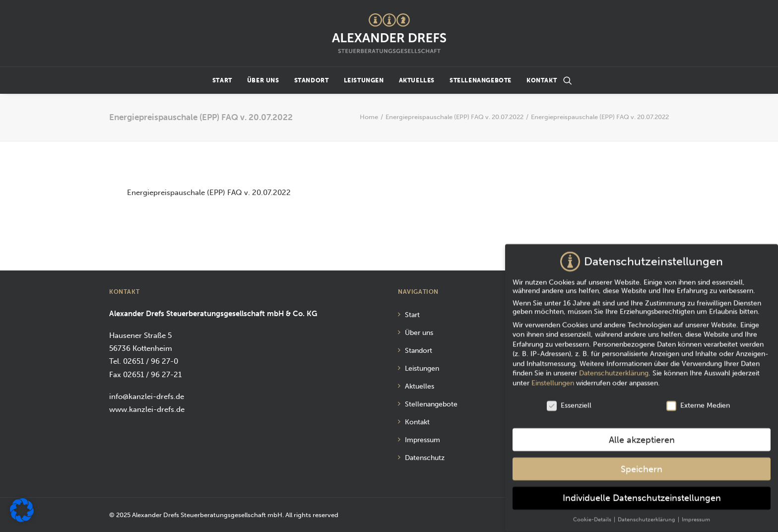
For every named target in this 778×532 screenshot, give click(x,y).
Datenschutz (425, 458)
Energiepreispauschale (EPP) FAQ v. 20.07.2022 (454, 117)
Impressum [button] (696, 515)
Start (222, 80)
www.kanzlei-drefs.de (147, 409)
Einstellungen (553, 378)
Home (369, 117)
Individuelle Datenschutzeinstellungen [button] (642, 494)
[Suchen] (568, 80)
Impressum (422, 440)
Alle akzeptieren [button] (642, 435)
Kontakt (542, 80)
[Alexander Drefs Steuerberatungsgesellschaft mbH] (389, 33)
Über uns (263, 80)
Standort (312, 80)
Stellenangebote (481, 80)
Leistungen (364, 80)
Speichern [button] (642, 464)
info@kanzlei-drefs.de (147, 397)
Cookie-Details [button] (593, 515)
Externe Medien (698, 400)
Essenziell (569, 400)
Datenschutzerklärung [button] (647, 515)
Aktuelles (417, 80)
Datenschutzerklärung (614, 368)
